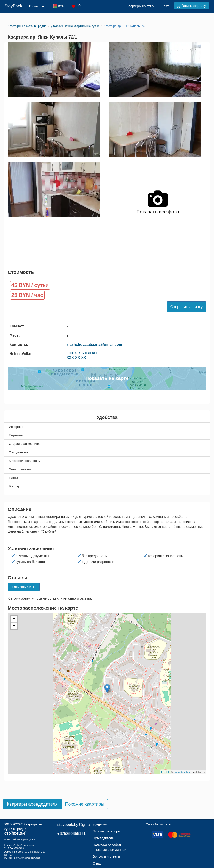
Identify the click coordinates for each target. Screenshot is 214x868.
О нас (97, 863)
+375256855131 (72, 834)
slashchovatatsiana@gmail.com (94, 345)
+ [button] (14, 619)
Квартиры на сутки (141, 6)
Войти (166, 6)
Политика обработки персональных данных (110, 847)
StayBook (13, 6)
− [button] (14, 626)
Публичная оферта (107, 831)
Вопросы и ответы (106, 856)
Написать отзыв (24, 587)
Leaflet (165, 772)
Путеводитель (103, 838)
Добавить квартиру (192, 6)
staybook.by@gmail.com (79, 825)
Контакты (100, 824)
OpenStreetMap (182, 772)
